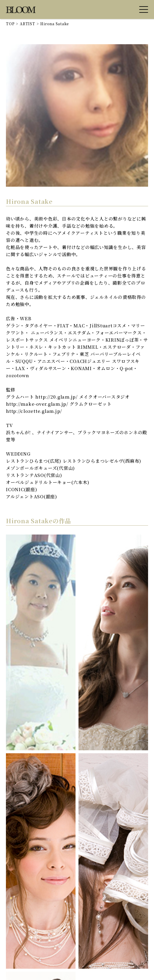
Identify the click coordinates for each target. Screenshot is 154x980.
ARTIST (28, 24)
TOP (10, 24)
